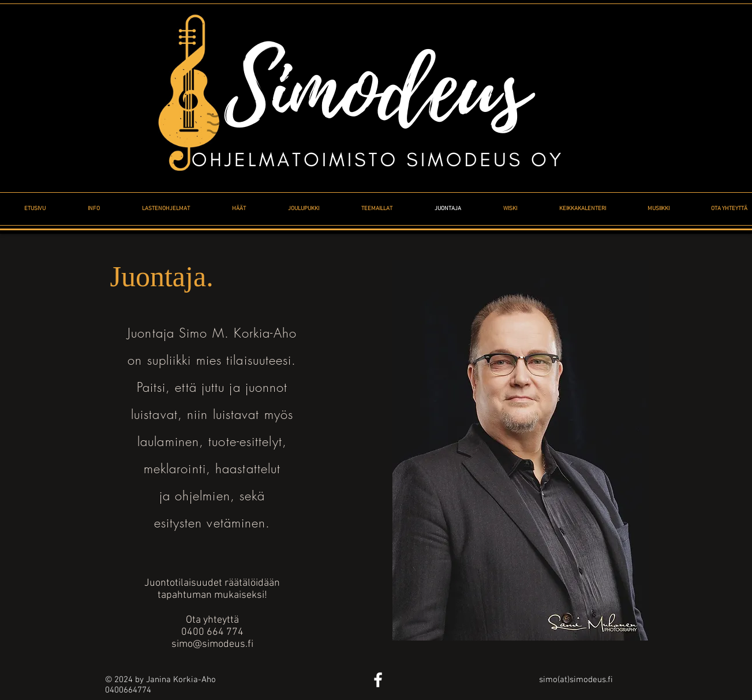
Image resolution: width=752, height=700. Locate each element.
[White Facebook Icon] (378, 680)
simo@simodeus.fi (212, 644)
